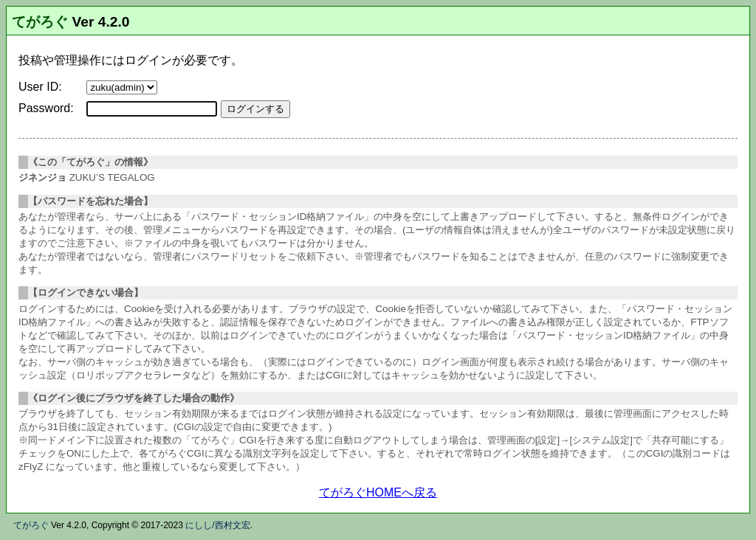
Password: (46, 108)
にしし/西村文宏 (217, 525)
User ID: (40, 87)
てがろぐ (40, 22)
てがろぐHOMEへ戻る (378, 492)
